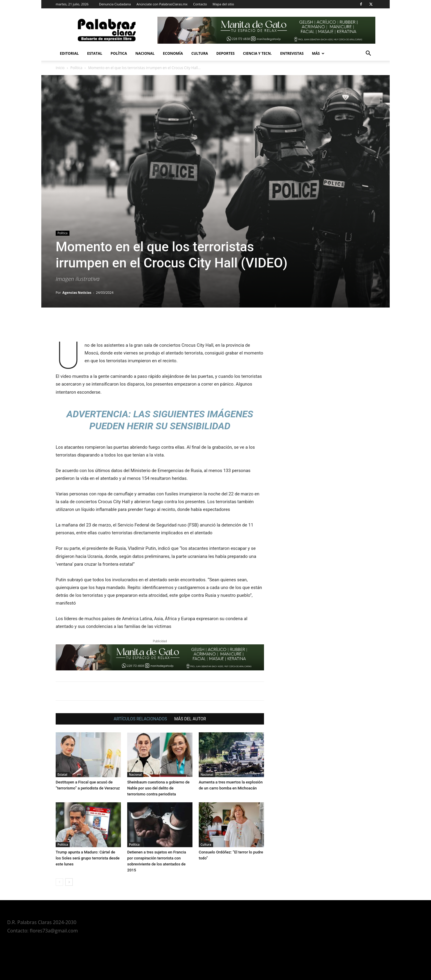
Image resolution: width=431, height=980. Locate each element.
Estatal (95, 53)
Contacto (200, 4)
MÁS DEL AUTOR (190, 719)
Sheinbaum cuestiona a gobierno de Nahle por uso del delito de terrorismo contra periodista (158, 788)
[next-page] (69, 882)
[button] (368, 54)
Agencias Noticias (77, 292)
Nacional (145, 53)
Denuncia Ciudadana (115, 4)
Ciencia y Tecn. (257, 53)
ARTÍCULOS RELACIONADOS (140, 719)
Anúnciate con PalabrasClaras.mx (162, 4)
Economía (173, 53)
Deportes (226, 53)
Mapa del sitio (223, 4)
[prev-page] (59, 882)
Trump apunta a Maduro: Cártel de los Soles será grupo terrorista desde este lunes (88, 858)
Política (119, 53)
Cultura (200, 53)
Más (318, 53)
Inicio (60, 68)
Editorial (69, 53)
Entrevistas (292, 53)
